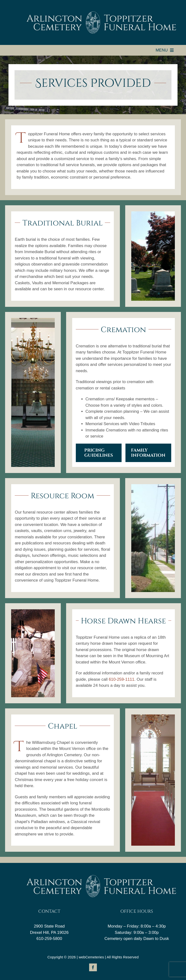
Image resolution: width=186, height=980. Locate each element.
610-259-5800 (49, 939)
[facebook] (93, 967)
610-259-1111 (122, 679)
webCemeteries (91, 957)
